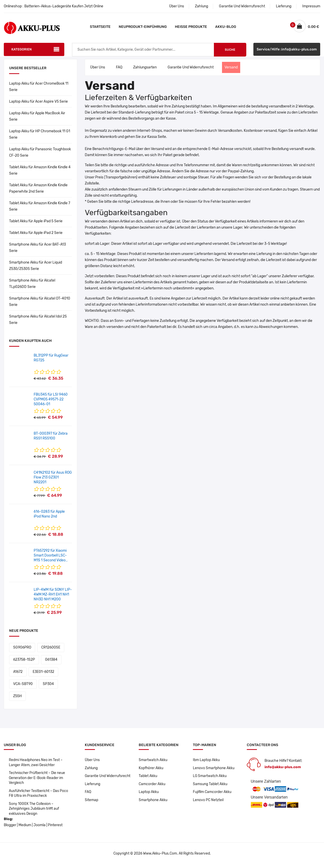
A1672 (18, 674)
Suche (230, 52)
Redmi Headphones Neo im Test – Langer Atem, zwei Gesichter (36, 765)
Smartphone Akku (153, 803)
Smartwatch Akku (153, 762)
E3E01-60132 (43, 674)
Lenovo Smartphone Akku (214, 771)
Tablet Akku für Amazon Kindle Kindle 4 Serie (40, 173)
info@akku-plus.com (283, 770)
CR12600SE (51, 650)
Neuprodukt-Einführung (143, 27)
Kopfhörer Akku (151, 771)
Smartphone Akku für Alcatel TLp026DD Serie (32, 286)
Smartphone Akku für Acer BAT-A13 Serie (37, 250)
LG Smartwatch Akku (210, 779)
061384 (51, 662)
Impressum (311, 6)
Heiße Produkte (191, 27)
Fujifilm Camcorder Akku (212, 795)
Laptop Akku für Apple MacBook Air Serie (37, 119)
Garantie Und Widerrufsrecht (242, 6)
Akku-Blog (226, 27)
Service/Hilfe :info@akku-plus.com (287, 52)
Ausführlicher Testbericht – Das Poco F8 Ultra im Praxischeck (39, 796)
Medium (25, 829)
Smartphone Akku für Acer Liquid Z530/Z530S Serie (36, 268)
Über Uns (177, 6)
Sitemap (92, 803)
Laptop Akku (149, 795)
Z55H (17, 699)
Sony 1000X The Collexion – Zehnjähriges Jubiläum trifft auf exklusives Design (34, 812)
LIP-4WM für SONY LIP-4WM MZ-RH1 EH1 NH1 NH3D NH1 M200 (53, 597)
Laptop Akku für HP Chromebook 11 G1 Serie (40, 137)
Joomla (39, 829)
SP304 (48, 686)
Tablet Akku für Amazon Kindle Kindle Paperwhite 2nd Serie (38, 191)
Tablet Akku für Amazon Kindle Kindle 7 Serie (40, 209)
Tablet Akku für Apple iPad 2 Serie (36, 235)
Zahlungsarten (145, 70)
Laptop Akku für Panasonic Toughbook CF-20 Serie (40, 155)
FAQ (119, 70)
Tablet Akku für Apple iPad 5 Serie (36, 224)
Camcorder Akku (152, 787)
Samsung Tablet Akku (210, 787)
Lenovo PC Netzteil (208, 803)
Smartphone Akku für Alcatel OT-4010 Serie (40, 304)
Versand (231, 70)
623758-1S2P (24, 662)
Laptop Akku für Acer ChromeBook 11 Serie (39, 89)
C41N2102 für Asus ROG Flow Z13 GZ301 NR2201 (53, 480)
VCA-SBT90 (23, 686)
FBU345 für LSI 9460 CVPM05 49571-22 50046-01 (51, 402)
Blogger (10, 829)
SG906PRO (22, 650)
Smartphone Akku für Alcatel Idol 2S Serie (38, 322)
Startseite (100, 27)
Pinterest (55, 829)
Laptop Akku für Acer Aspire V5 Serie (38, 104)
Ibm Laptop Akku (206, 762)
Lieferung (284, 6)
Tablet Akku (148, 779)
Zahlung (201, 6)
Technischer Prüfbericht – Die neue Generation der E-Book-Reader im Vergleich (37, 781)
